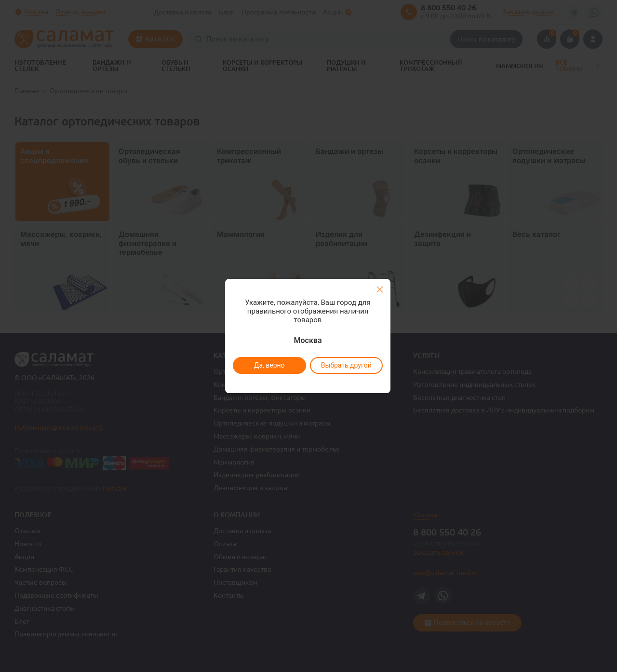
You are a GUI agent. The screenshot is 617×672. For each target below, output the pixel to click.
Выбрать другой (346, 365)
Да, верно (269, 365)
